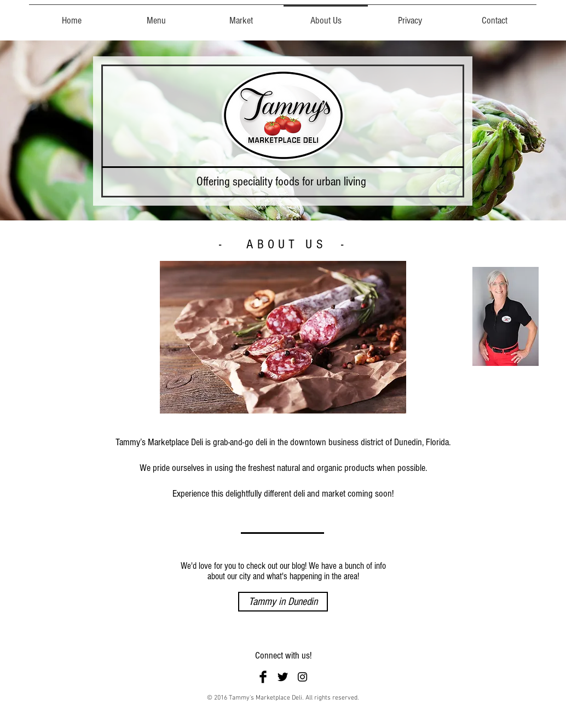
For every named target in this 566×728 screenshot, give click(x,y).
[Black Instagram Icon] (302, 677)
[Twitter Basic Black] (283, 677)
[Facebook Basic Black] (263, 677)
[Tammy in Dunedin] (283, 602)
